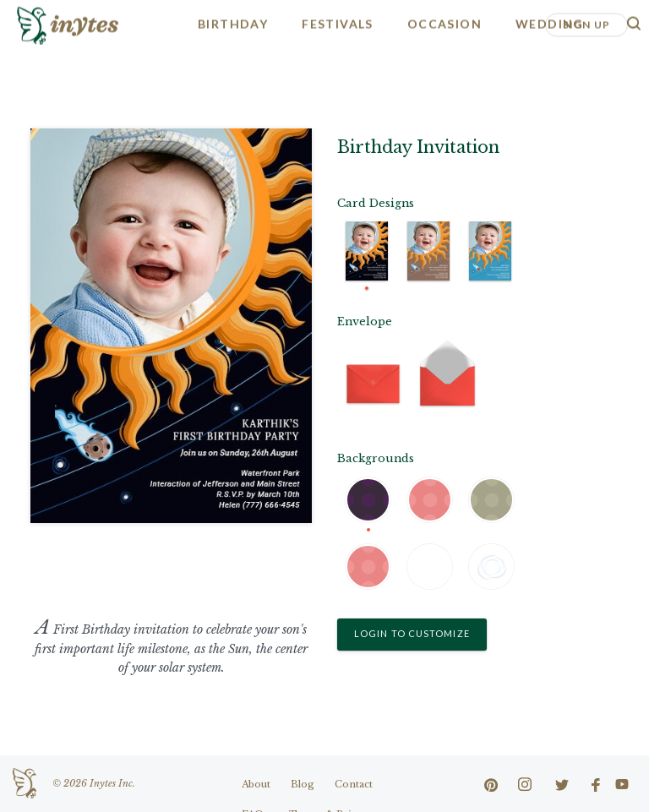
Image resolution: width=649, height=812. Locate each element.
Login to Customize (412, 633)
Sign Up (586, 23)
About (256, 784)
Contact (354, 784)
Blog (303, 784)
